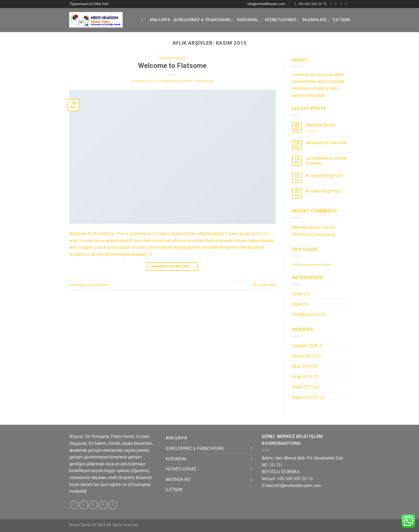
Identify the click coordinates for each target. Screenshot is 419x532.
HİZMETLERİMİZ (282, 20)
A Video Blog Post (323, 191)
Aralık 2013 (303, 387)
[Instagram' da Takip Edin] (337, 4)
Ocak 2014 (302, 377)
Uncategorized (172, 58)
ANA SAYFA (160, 20)
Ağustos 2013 (305, 397)
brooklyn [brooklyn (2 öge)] (297, 265)
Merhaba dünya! (321, 125)
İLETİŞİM (341, 20)
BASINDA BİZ (316, 20)
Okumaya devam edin (172, 267)
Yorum (312, 131)
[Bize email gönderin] (347, 4)
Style (297, 304)
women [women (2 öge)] (326, 265)
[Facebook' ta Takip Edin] (332, 4)
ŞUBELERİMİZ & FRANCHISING (204, 20)
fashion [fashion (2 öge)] (309, 265)
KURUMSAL (249, 20)
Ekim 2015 (302, 366)
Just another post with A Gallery (327, 161)
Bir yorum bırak (264, 285)
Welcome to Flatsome (172, 66)
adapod (186, 81)
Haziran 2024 (304, 346)
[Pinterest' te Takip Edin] (113, 505)
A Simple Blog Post (324, 176)
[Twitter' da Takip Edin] (342, 4)
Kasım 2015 (303, 356)
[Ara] (144, 20)
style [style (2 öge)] (318, 265)
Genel (297, 294)
